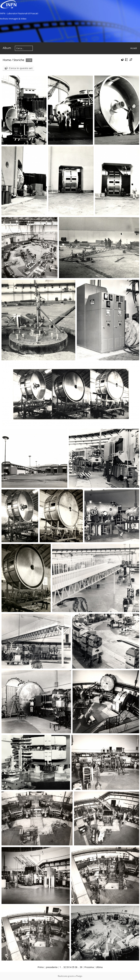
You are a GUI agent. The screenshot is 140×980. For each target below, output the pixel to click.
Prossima (89, 967)
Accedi (134, 48)
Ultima (99, 967)
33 (67, 967)
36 (76, 967)
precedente (52, 967)
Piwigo (79, 976)
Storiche (19, 60)
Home (7, 60)
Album (7, 48)
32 (65, 967)
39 (81, 967)
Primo (41, 967)
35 (73, 967)
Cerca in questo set (21, 68)
